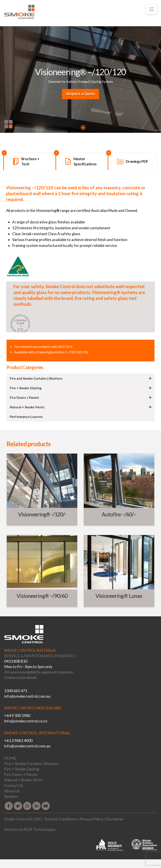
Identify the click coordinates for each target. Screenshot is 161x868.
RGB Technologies (40, 829)
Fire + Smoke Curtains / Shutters (31, 763)
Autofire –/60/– (119, 514)
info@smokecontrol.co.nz (26, 721)
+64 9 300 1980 (17, 715)
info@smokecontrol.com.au (27, 696)
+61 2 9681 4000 (18, 740)
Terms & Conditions (60, 819)
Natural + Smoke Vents (23, 780)
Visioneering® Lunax (119, 596)
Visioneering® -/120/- (42, 514)
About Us (12, 791)
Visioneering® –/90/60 (42, 596)
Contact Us (14, 785)
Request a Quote (81, 94)
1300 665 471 (16, 691)
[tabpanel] (80, 81)
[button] (152, 9)
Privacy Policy (91, 819)
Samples (11, 796)
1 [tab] (83, 128)
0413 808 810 (16, 661)
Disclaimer (115, 819)
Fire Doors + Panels (21, 774)
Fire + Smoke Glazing (22, 769)
